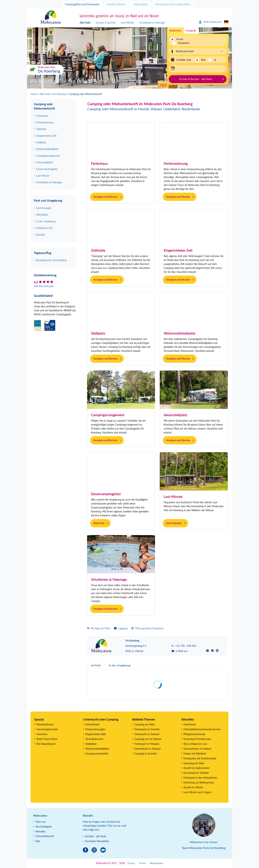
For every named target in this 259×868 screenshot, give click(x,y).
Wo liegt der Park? (99, 628)
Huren (180, 39)
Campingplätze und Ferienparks (82, 4)
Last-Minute (127, 23)
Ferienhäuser (92, 724)
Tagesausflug (141, 4)
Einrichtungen (44, 208)
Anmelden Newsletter (97, 841)
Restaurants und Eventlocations (173, 4)
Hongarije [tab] (191, 30)
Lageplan (121, 628)
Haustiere (42, 734)
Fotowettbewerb (45, 836)
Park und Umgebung (48, 200)
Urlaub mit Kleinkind (195, 754)
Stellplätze (91, 744)
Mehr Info (99, 523)
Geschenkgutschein (47, 729)
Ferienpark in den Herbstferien (200, 778)
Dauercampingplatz (106, 494)
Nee (203, 60)
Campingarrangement (108, 415)
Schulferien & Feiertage (152, 23)
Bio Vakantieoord (46, 744)
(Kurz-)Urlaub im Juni (195, 744)
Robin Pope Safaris (47, 739)
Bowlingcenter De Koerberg (51, 260)
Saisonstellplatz (176, 415)
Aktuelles (41, 831)
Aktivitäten (42, 215)
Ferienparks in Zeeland (147, 734)
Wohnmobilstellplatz (180, 333)
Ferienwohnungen (95, 729)
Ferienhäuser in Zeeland (148, 749)
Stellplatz (98, 333)
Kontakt (40, 235)
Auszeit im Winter (193, 787)
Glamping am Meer (194, 763)
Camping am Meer (145, 724)
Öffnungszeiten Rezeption (147, 628)
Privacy (131, 863)
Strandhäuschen (94, 739)
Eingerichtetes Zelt (178, 250)
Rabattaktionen (45, 724)
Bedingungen (156, 863)
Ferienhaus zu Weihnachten (199, 782)
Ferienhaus (99, 163)
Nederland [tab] (175, 30)
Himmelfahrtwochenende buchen (202, 729)
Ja (215, 60)
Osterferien (190, 724)
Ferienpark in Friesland (147, 744)
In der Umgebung (46, 221)
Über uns (41, 822)
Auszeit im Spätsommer (196, 768)
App (38, 841)
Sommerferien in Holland (197, 749)
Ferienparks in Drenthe (147, 729)
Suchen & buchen (106, 23)
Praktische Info (45, 228)
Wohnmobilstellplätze (97, 749)
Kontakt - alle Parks (96, 836)
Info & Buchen (174, 523)
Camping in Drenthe (146, 754)
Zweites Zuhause (116, 4)
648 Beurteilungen (44, 286)
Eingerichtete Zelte (96, 734)
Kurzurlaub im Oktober (196, 773)
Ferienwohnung (176, 163)
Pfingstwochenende (194, 734)
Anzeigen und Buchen (105, 197)
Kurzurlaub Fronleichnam (197, 739)
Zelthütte (98, 250)
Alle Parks (85, 23)
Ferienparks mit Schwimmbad (200, 758)
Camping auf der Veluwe (148, 739)
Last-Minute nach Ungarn (198, 792)
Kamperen (182, 43)
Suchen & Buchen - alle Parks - (196, 79)
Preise (142, 863)
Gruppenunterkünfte (97, 754)
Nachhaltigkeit (44, 827)
